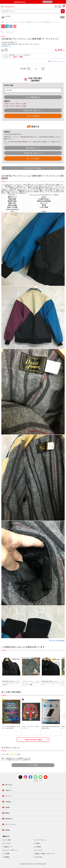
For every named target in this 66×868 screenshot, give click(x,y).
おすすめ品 (39, 857)
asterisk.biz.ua (10, 7)
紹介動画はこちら (6, 46)
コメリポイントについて (58, 61)
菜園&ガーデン (9, 847)
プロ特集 (7, 854)
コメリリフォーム (41, 840)
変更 (62, 17)
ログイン (20, 760)
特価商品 (7, 857)
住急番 (38, 843)
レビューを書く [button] (33, 765)
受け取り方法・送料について (33, 110)
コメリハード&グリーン (11, 850)
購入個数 (23, 69)
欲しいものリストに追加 (33, 168)
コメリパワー (39, 850)
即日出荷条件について (33, 148)
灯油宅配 (38, 847)
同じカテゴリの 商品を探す (57, 640)
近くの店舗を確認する (33, 97)
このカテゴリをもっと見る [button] (33, 740)
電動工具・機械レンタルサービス (45, 854)
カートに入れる (33, 116)
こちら (56, 137)
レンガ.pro (7, 843)
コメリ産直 (7, 840)
